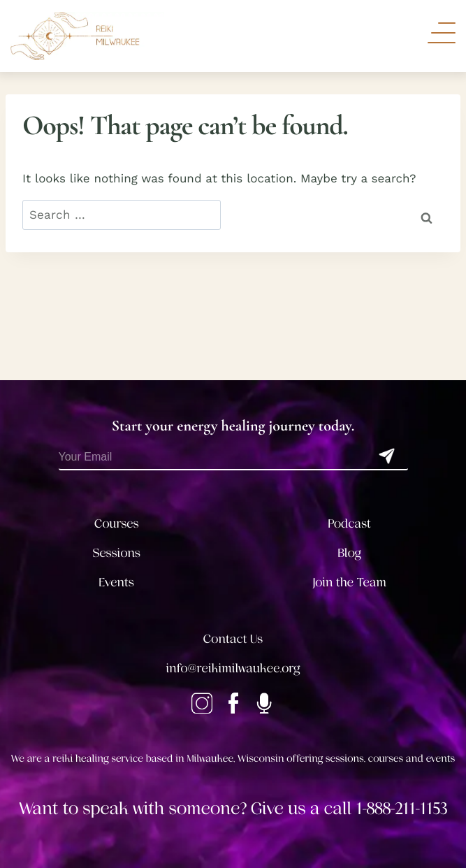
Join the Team (349, 583)
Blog (349, 554)
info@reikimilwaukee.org (233, 669)
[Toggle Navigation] (442, 33)
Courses (117, 524)
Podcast (350, 524)
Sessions (117, 554)
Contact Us (233, 639)
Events (117, 583)
